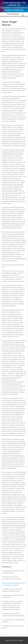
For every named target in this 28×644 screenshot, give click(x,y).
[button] (23, 15)
